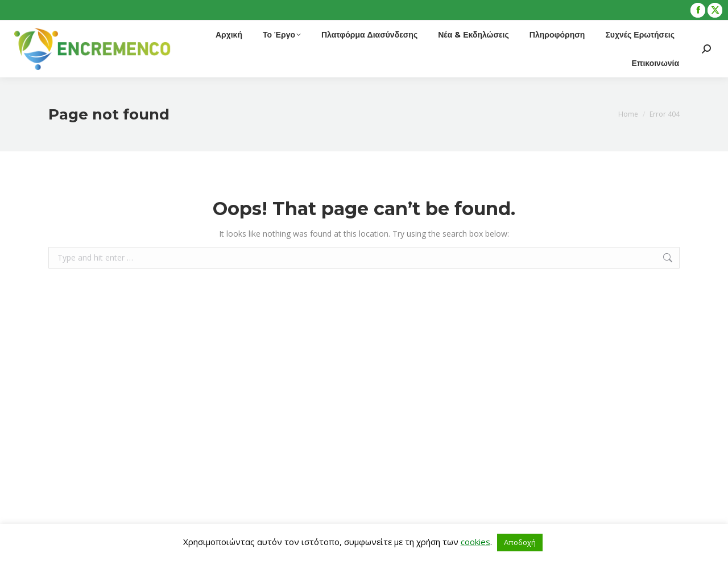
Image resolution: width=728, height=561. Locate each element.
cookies (475, 542)
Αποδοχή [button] (520, 542)
